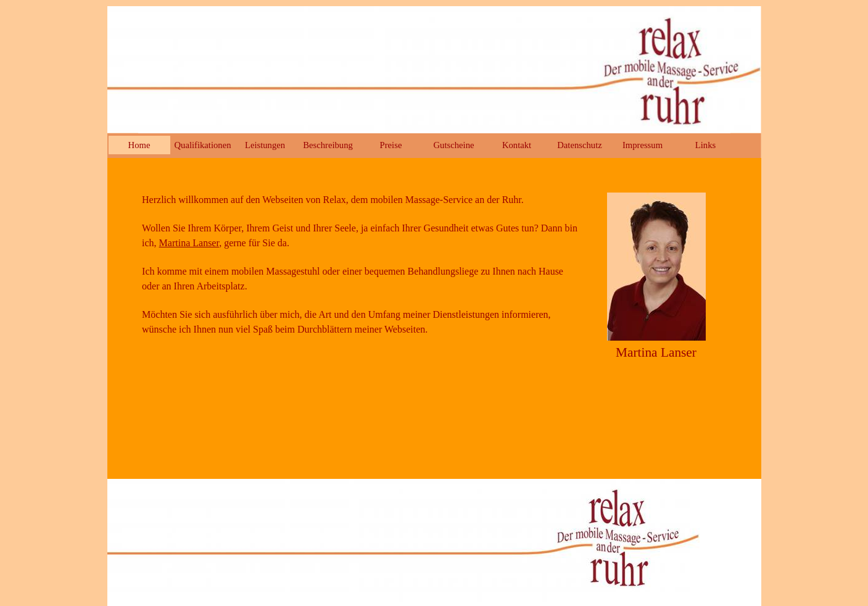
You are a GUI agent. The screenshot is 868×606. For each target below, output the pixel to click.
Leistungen (265, 145)
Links (705, 145)
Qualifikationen (203, 145)
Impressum (643, 145)
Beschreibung (328, 145)
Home (139, 145)
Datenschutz (579, 145)
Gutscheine (454, 145)
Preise (391, 145)
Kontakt (517, 145)
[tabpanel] (360, 272)
